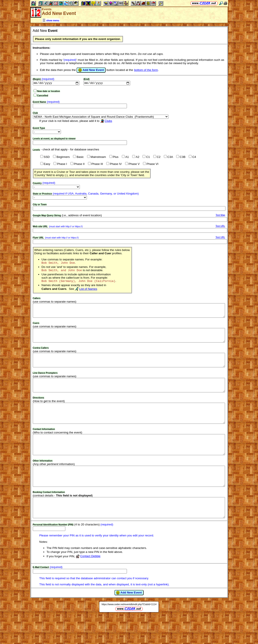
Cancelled (43, 96)
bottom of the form (146, 70)
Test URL (220, 227)
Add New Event (91, 70)
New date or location (49, 92)
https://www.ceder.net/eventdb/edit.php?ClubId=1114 (129, 633)
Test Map (220, 216)
